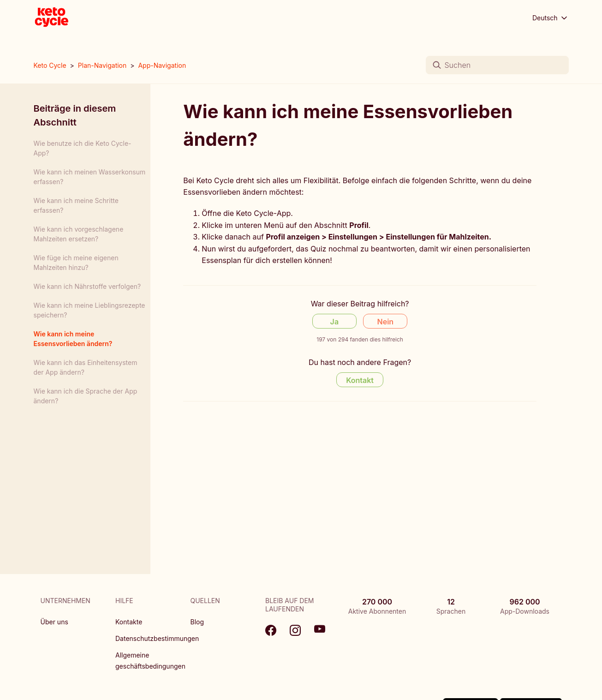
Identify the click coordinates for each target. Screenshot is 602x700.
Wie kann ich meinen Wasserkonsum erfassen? (90, 177)
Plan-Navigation (102, 65)
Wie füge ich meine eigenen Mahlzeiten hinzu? (76, 263)
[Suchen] (497, 65)
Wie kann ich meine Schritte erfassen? (76, 205)
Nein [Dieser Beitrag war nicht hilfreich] (386, 322)
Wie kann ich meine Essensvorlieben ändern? (73, 339)
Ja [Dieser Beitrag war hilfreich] (334, 322)
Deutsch (551, 18)
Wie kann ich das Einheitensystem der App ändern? (86, 367)
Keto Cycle (50, 65)
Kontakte (129, 622)
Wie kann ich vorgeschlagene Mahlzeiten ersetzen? (79, 234)
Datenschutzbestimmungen (157, 638)
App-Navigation (162, 65)
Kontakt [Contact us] (360, 380)
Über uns (54, 622)
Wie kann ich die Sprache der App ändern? (86, 396)
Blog (197, 622)
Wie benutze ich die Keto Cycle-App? (83, 148)
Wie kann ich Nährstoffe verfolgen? (87, 286)
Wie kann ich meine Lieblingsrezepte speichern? (89, 310)
